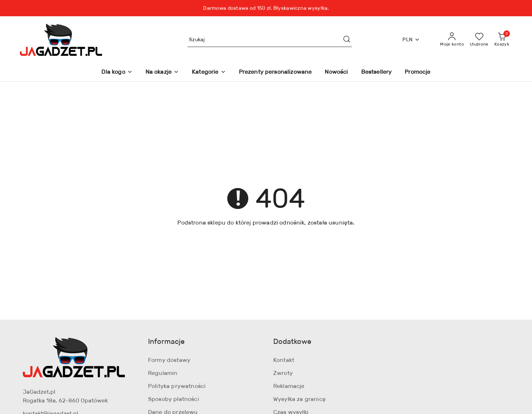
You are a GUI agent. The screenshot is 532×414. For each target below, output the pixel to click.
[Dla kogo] (117, 72)
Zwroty (283, 373)
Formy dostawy (169, 360)
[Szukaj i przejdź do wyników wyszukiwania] (347, 40)
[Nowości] (336, 72)
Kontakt (284, 360)
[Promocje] (417, 72)
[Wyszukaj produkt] (270, 40)
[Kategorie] (209, 72)
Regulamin (163, 373)
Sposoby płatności (174, 399)
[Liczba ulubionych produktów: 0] (479, 40)
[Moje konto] (452, 40)
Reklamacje (289, 386)
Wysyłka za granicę (299, 399)
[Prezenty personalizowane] (275, 72)
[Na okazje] (162, 72)
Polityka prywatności (177, 386)
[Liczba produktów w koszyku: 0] (502, 40)
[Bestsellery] (377, 72)
